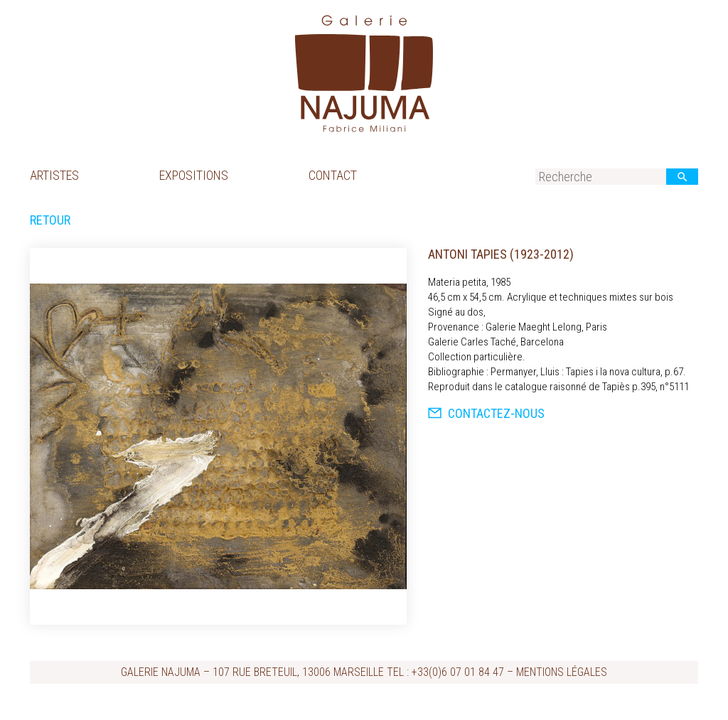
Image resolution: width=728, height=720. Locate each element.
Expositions (194, 175)
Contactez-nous (486, 413)
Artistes (54, 175)
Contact (333, 175)
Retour (50, 220)
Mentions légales (562, 672)
